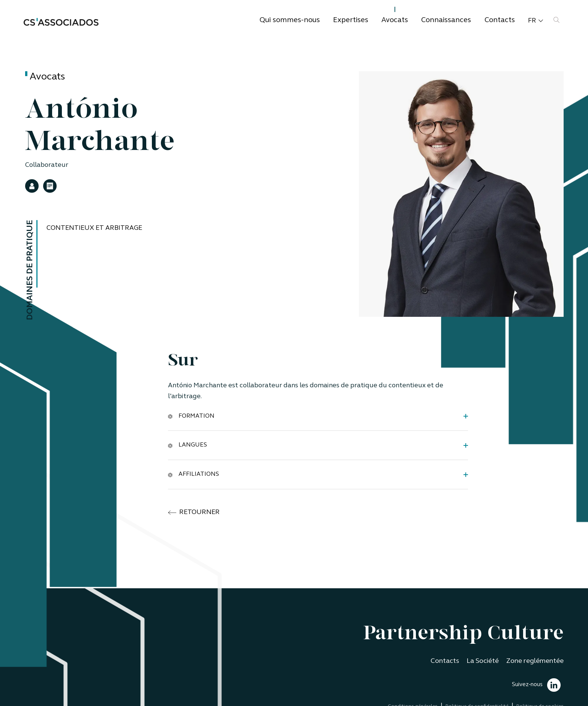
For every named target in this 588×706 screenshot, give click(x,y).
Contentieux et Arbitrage (94, 228)
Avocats (395, 20)
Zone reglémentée (535, 661)
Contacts (500, 20)
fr (535, 21)
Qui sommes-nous (290, 20)
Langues (187, 445)
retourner (194, 513)
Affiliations (193, 474)
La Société (483, 661)
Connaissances (446, 20)
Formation (191, 416)
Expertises (351, 20)
